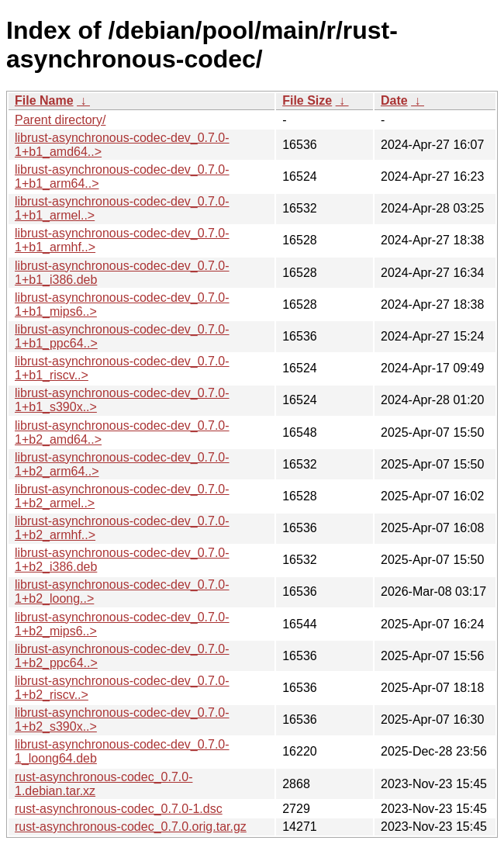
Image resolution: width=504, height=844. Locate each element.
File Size (307, 100)
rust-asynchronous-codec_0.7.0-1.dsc (119, 809)
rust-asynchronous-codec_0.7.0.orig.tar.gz (131, 827)
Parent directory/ (60, 120)
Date (394, 100)
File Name (44, 100)
